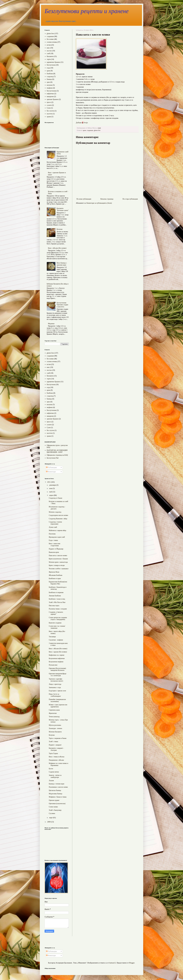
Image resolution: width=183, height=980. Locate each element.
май (51, 492)
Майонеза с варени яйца (57, 530)
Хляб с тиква (53, 742)
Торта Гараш (53, 753)
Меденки (51, 324)
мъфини (50, 88)
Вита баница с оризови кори (62, 264)
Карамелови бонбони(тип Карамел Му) (58, 583)
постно (49, 51)
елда (48, 68)
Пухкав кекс (53, 665)
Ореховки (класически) (57, 804)
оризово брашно (53, 99)
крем (84, 130)
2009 (49, 822)
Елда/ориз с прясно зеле (57, 691)
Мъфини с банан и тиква (58, 797)
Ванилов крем (54, 552)
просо (49, 102)
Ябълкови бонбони (56, 575)
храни (49, 117)
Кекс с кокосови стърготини (55, 545)
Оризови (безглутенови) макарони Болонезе (57, 669)
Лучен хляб (53, 527)
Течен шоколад (54, 717)
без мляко (50, 39)
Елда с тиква (53, 540)
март (51, 818)
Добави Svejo (82, 123)
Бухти (51, 769)
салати (49, 105)
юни (51, 488)
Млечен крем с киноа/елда (58, 562)
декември (53, 485)
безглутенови (52, 91)
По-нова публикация (84, 199)
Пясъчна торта (54, 606)
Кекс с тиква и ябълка (57, 757)
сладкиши (90, 130)
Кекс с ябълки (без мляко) (57, 248)
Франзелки (53, 713)
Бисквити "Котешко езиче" (63, 209)
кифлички (50, 94)
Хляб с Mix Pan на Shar (57, 602)
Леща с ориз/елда (55, 684)
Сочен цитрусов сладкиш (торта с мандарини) (58, 619)
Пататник (52, 534)
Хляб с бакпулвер (55, 810)
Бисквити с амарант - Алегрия (56, 749)
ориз (48, 82)
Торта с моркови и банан (58, 738)
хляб (48, 54)
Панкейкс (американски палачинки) (57, 700)
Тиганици (52, 637)
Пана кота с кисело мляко (58, 556)
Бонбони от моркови (56, 592)
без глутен (50, 111)
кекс (48, 48)
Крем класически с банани (58, 559)
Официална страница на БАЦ (57, 455)
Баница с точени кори (57, 784)
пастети (50, 114)
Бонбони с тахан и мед (57, 599)
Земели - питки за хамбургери (55, 776)
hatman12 (112, 963)
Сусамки (52, 813)
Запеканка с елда (55, 687)
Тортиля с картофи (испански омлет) (56, 680)
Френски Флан (54, 572)
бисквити (50, 56)
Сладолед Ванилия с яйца (58, 519)
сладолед (50, 77)
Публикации (51, 467)
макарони (50, 97)
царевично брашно (54, 62)
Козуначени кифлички (57, 658)
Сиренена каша (54, 710)
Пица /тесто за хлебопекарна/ (55, 695)
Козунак (60, 229)
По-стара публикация (130, 199)
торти (49, 59)
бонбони (50, 74)
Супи (49, 108)
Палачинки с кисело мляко (58, 787)
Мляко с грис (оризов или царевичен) (58, 706)
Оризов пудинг (54, 800)
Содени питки (54, 772)
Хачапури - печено (55, 728)
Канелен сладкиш (55, 623)
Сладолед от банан (55, 498)
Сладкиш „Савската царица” (56, 613)
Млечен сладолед (55, 512)
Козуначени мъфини (56, 662)
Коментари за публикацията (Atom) (99, 203)
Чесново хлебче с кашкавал (59, 569)
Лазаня (51, 781)
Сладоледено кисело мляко (58, 515)
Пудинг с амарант (55, 745)
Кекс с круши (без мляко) (58, 652)
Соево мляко (53, 807)
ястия (49, 45)
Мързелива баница (55, 794)
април (52, 495)
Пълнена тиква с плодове (58, 609)
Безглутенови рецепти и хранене (87, 11)
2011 (49, 482)
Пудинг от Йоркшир (56, 549)
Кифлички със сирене (57, 655)
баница (49, 79)
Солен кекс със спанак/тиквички (57, 627)
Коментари (51, 472)
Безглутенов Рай (53, 458)
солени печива (52, 42)
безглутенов (51, 65)
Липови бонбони (55, 596)
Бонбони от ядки (55, 578)
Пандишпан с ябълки (56, 760)
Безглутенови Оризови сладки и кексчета (62, 305)
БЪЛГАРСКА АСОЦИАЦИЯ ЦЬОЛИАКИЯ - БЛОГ (57, 451)
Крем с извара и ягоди (57, 565)
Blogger (132, 963)
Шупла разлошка (55, 725)
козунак (50, 85)
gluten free (97, 130)
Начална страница (107, 199)
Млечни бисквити (55, 732)
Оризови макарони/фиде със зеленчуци (58, 675)
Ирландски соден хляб (57, 537)
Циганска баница (55, 790)
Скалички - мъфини (56, 640)
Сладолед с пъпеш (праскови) (55, 523)
